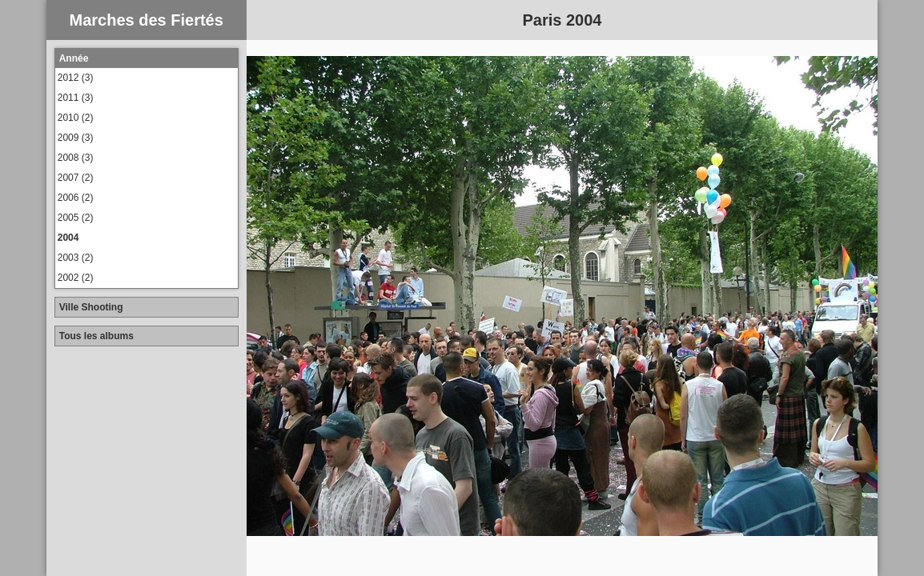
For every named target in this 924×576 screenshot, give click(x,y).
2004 (68, 238)
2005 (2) (76, 218)
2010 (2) (76, 118)
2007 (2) (76, 178)
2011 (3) (76, 98)
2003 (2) (76, 258)
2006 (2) (76, 198)
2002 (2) (76, 278)
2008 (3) (76, 158)
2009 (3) (76, 138)
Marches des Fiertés (147, 20)
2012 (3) (76, 78)
